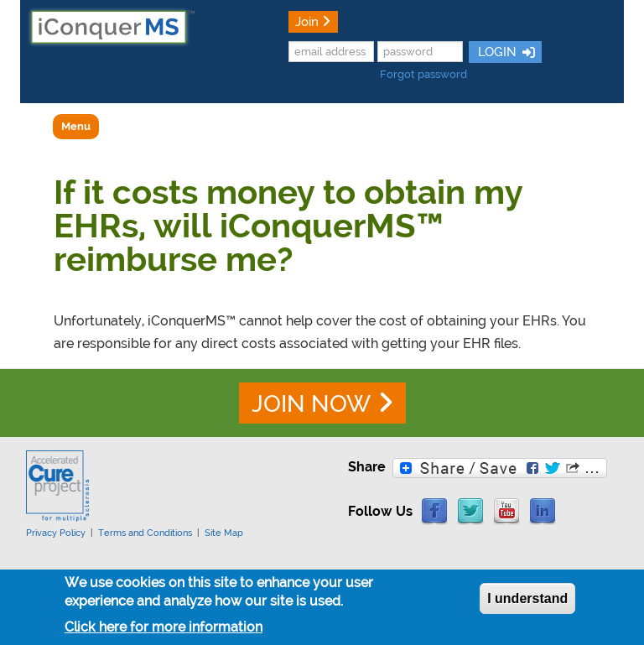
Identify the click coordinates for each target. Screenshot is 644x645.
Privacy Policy (56, 533)
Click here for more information (164, 631)
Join (307, 21)
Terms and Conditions (145, 533)
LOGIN (496, 52)
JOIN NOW (311, 404)
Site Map (224, 533)
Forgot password (423, 74)
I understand (527, 603)
